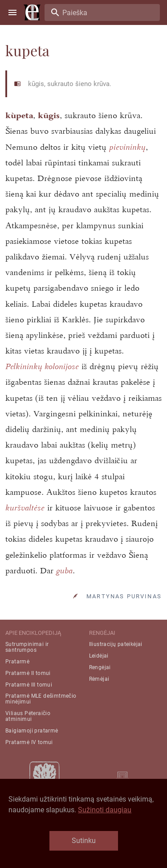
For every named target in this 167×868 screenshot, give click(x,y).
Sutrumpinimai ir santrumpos (27, 647)
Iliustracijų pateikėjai (116, 644)
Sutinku (84, 841)
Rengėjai (100, 667)
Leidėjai (99, 656)
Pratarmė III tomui (29, 685)
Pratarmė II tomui (28, 673)
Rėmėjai (99, 679)
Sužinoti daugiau (105, 810)
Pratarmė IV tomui (29, 742)
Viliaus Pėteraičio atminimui (28, 716)
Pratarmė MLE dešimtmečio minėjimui (41, 699)
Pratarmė (17, 662)
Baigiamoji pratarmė (32, 731)
